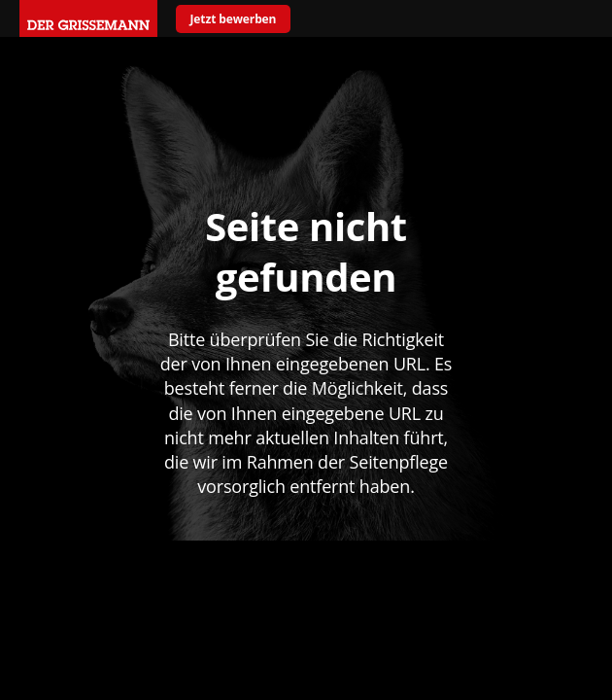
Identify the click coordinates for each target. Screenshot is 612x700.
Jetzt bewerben (234, 19)
